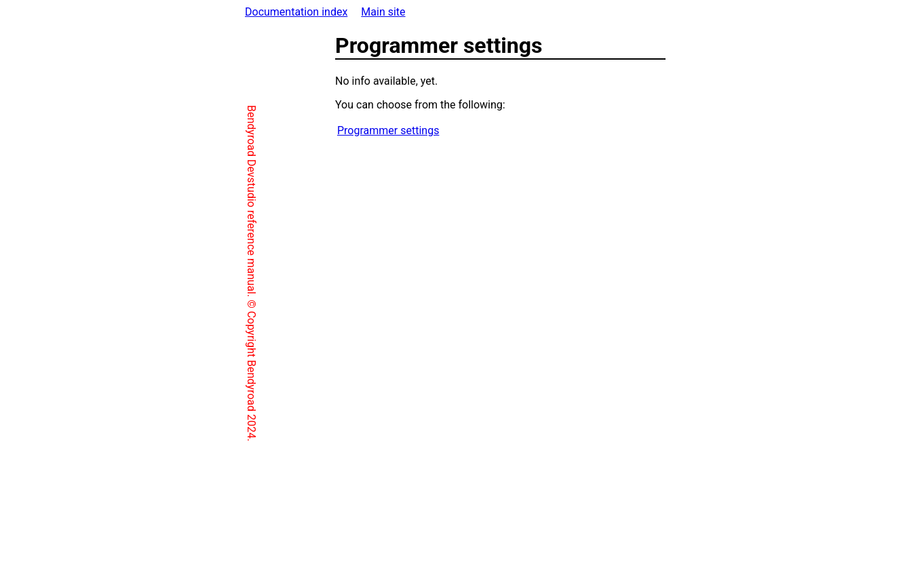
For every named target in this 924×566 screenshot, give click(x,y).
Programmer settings (330, 130)
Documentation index (296, 12)
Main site (383, 12)
